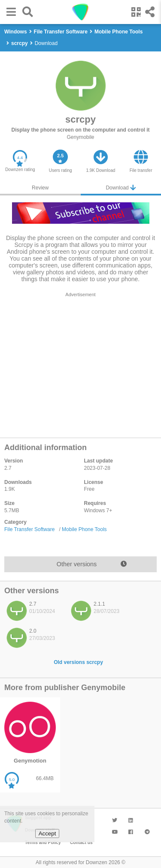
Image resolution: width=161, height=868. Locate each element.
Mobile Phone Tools (84, 529)
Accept (47, 833)
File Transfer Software (29, 529)
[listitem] (34, 613)
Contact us (81, 842)
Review (40, 188)
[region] (80, 363)
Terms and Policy (43, 842)
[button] (9, 12)
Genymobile (80, 137)
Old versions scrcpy (78, 662)
